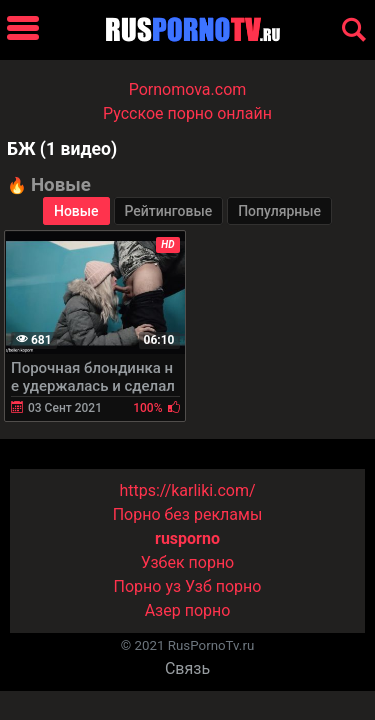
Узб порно (223, 586)
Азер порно (188, 610)
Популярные (279, 211)
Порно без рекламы (188, 514)
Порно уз (148, 586)
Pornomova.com (188, 89)
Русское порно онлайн (187, 113)
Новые (76, 211)
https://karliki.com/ (187, 490)
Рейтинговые (169, 211)
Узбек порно (188, 562)
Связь (187, 668)
